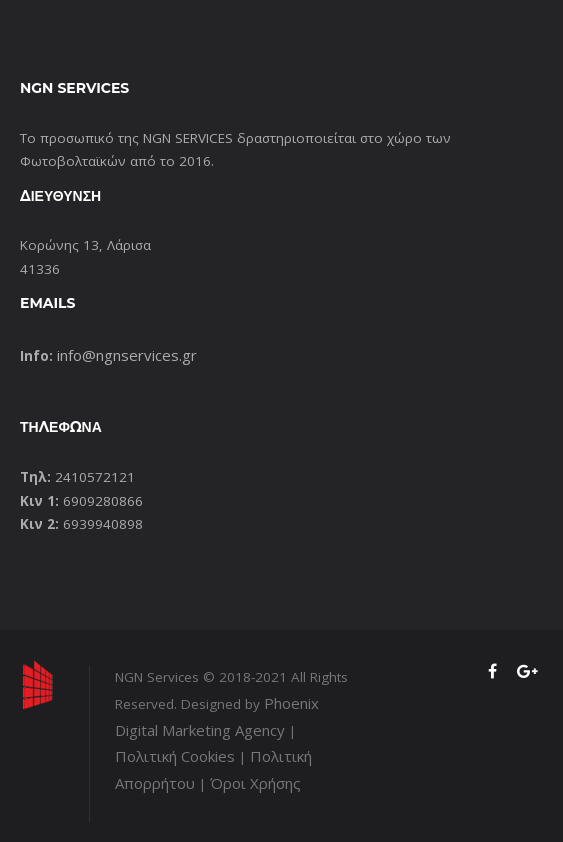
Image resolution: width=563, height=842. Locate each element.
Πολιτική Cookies (175, 756)
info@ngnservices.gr (127, 355)
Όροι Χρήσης (255, 783)
